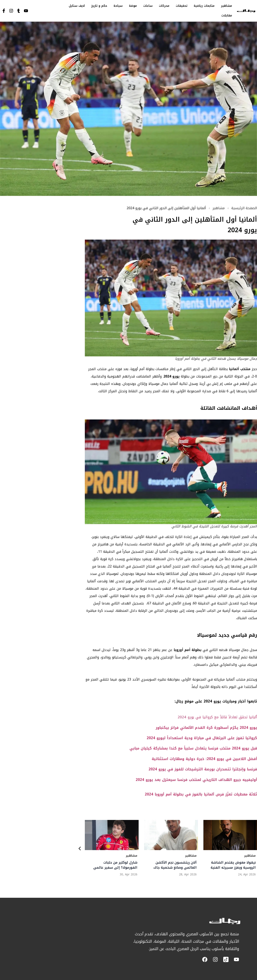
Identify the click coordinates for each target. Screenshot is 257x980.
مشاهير (227, 6)
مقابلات (227, 16)
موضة (133, 6)
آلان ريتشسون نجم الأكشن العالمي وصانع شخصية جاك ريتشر (175, 865)
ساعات (148, 6)
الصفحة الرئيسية (244, 208)
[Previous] (80, 849)
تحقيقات (182, 6)
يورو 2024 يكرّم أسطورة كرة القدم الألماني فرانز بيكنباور (206, 728)
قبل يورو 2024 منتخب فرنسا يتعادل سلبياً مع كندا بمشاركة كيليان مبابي (193, 748)
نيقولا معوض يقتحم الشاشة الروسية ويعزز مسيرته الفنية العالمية (233, 865)
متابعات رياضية (204, 6)
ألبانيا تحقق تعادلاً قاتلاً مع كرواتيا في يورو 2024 (217, 717)
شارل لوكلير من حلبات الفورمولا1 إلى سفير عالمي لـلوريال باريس (115, 865)
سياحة (118, 6)
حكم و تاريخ (99, 6)
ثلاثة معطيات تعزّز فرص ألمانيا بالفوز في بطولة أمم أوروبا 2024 (201, 794)
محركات (164, 6)
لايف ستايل (77, 6)
